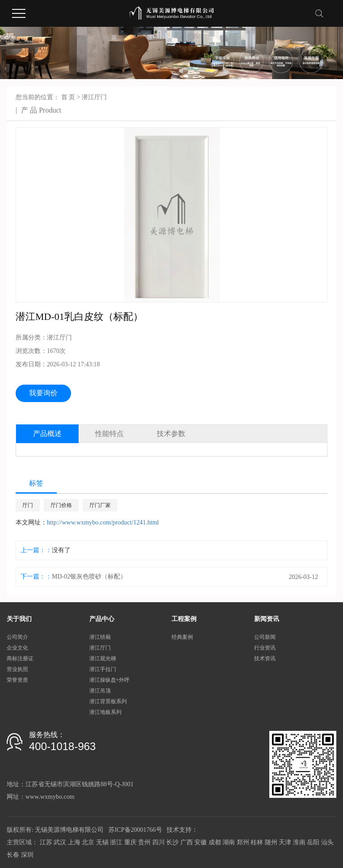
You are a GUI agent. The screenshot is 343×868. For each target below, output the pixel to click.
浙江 (116, 842)
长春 (13, 855)
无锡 (102, 842)
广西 (187, 842)
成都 (215, 842)
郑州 (243, 842)
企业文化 (17, 648)
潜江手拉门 (103, 669)
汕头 (327, 842)
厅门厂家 (100, 505)
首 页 (68, 97)
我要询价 (43, 393)
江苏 (46, 842)
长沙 (172, 842)
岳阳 (313, 842)
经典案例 (182, 637)
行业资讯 (265, 648)
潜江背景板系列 (108, 701)
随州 (271, 842)
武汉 (60, 842)
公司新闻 (265, 637)
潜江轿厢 (100, 637)
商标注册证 (20, 658)
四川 (159, 842)
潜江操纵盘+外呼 (110, 680)
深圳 (27, 855)
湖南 (229, 842)
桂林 (257, 842)
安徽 (201, 842)
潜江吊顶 (100, 691)
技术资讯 (265, 658)
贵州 (144, 842)
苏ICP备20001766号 (135, 830)
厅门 (28, 505)
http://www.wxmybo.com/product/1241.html (103, 522)
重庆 (130, 842)
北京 (88, 842)
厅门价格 (61, 505)
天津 (285, 842)
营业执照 (17, 669)
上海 (74, 842)
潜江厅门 (94, 97)
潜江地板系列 (105, 712)
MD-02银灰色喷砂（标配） (89, 577)
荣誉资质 (17, 680)
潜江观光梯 (103, 658)
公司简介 (17, 637)
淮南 (299, 842)
